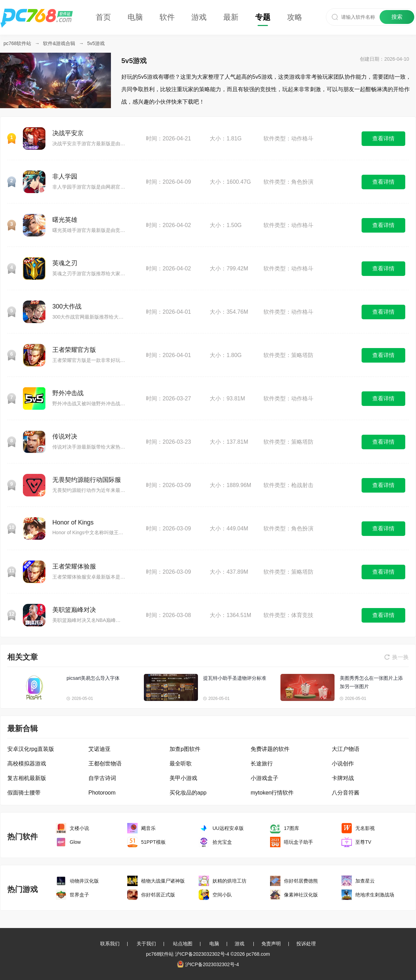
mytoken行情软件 (272, 793)
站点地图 (183, 944)
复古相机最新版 (27, 778)
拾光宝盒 (222, 842)
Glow (75, 842)
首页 (103, 17)
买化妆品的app (188, 793)
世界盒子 (79, 895)
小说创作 (343, 764)
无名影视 (365, 828)
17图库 (292, 828)
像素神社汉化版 (301, 895)
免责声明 (271, 944)
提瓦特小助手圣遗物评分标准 (235, 678)
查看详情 (383, 138)
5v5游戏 (96, 43)
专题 (263, 17)
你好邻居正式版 (158, 895)
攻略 (295, 17)
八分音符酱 (346, 793)
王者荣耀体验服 (74, 566)
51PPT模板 (153, 842)
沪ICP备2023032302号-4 (202, 954)
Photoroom (102, 793)
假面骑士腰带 (24, 793)
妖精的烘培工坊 (229, 881)
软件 (167, 17)
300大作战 (67, 306)
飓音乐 (148, 828)
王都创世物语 (105, 764)
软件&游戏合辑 (59, 43)
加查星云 (365, 881)
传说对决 (65, 436)
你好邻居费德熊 (301, 881)
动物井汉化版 (84, 881)
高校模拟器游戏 (27, 764)
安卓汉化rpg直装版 (31, 749)
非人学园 (65, 176)
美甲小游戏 (183, 778)
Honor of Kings (73, 522)
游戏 (199, 17)
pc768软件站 (17, 43)
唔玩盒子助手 (298, 842)
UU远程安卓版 (228, 828)
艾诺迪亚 (99, 749)
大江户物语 (346, 749)
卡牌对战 (343, 778)
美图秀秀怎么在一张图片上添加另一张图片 (371, 682)
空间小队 (222, 895)
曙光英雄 (65, 220)
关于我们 (146, 944)
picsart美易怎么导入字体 (93, 678)
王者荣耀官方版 (74, 350)
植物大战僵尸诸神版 (163, 881)
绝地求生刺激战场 (375, 895)
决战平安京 (68, 133)
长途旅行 (262, 764)
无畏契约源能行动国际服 (87, 480)
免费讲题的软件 (270, 749)
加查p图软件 (185, 749)
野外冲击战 (68, 393)
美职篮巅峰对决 (74, 610)
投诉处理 (306, 944)
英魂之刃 (65, 263)
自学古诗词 (102, 778)
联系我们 (110, 944)
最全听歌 (181, 764)
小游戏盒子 (265, 778)
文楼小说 (79, 828)
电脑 (135, 17)
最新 (231, 17)
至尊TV (363, 842)
